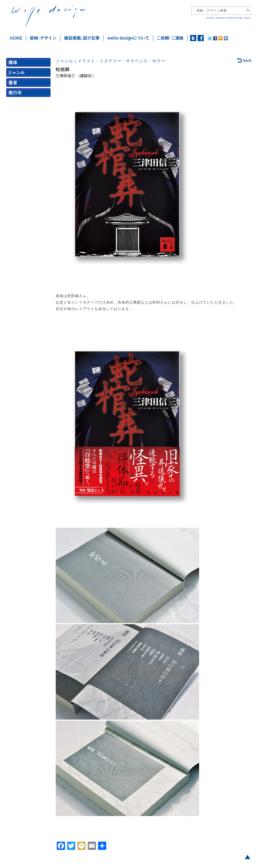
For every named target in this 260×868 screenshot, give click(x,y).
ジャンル (29, 74)
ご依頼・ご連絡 (170, 38)
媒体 (29, 63)
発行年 (29, 94)
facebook (201, 38)
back (244, 61)
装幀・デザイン (43, 38)
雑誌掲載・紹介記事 (82, 38)
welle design (48, 17)
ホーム (16, 38)
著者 (29, 84)
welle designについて (128, 38)
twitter (193, 38)
